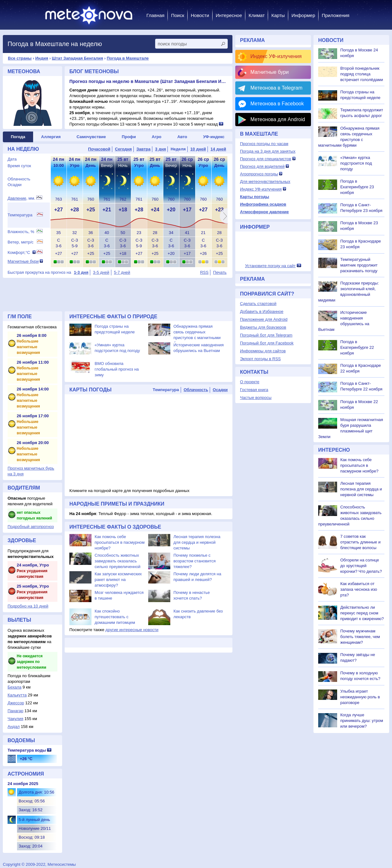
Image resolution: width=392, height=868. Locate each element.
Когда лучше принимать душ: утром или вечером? (362, 721)
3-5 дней (101, 272)
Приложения (336, 15)
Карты (278, 15)
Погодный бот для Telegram (266, 335)
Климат (257, 15)
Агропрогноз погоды (259, 174)
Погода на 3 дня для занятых (268, 151)
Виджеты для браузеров (263, 327)
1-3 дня (81, 272)
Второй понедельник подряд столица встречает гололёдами (362, 74)
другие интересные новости (132, 630)
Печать (220, 272)
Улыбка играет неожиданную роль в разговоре (360, 697)
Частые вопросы (256, 398)
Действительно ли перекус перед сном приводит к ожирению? (362, 613)
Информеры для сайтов (263, 351)
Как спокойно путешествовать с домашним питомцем (115, 617)
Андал (14, 727)
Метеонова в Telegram (276, 88)
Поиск (178, 15)
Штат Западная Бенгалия (77, 58)
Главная (155, 15)
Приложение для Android (264, 319)
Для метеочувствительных (265, 182)
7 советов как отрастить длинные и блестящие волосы (360, 542)
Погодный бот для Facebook (267, 343)
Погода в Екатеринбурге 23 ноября (357, 187)
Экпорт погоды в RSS (260, 359)
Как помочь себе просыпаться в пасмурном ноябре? (120, 542)
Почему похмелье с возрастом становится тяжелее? (195, 561)
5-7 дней (122, 272)
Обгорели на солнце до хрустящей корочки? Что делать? (361, 566)
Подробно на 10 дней (28, 606)
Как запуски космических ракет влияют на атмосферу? (118, 580)
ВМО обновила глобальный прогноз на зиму (117, 369)
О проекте (250, 382)
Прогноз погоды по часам (264, 144)
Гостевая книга (254, 390)
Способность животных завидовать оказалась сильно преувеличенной (117, 561)
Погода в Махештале (128, 58)
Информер (303, 15)
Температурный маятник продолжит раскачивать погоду (359, 265)
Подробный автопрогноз (31, 527)
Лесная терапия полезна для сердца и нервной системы (197, 542)
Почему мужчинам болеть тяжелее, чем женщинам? (360, 637)
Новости (200, 15)
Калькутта (17, 695)
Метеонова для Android (278, 119)
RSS (204, 272)
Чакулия (15, 719)
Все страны (20, 58)
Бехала (15, 687)
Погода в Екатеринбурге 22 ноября (357, 347)
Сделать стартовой (258, 304)
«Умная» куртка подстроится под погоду (356, 163)
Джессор (16, 703)
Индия (42, 58)
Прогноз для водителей (262, 166)
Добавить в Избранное (262, 311)
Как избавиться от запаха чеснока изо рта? (359, 589)
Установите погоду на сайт (270, 266)
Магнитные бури (23, 261)
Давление (17, 198)
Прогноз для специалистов (266, 159)
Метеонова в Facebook (277, 104)
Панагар (15, 711)
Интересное (229, 15)
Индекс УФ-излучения (276, 56)
